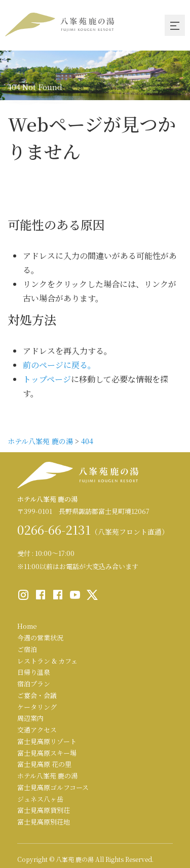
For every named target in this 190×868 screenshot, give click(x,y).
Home (27, 626)
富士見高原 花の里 (44, 764)
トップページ (47, 379)
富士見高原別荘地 (44, 822)
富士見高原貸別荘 (44, 810)
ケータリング (37, 707)
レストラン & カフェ (47, 661)
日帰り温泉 (34, 672)
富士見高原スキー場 (47, 753)
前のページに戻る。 (59, 365)
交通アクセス (37, 730)
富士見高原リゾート (47, 741)
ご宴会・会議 (37, 695)
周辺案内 (30, 718)
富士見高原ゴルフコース (53, 787)
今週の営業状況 (40, 638)
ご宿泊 (27, 649)
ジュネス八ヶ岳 (40, 799)
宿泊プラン (34, 684)
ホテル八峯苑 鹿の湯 (47, 776)
